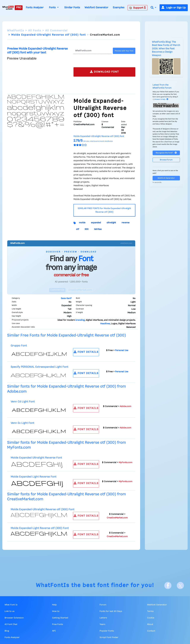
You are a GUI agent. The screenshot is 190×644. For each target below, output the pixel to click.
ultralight (111, 223)
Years (102, 624)
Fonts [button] (53, 8)
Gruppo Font (19, 346)
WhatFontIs (16, 31)
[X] (180, 585)
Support (137, 8)
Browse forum (166, 160)
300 (87, 229)
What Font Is (11, 605)
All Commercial (56, 31)
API (54, 631)
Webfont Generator (96, 8)
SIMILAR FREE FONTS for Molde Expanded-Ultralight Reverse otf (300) (104, 210)
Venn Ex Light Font (22, 423)
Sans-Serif (66, 298)
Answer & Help (161, 99)
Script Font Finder (109, 637)
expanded (96, 223)
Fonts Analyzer (35, 8)
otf (77, 229)
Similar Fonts (72, 8)
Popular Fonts (107, 631)
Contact (151, 631)
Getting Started (60, 618)
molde (82, 223)
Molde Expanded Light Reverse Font (34, 477)
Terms (150, 611)
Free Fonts (58, 624)
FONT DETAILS (86, 352)
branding (80, 320)
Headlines (105, 324)
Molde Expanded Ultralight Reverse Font (36, 458)
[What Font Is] (8, 8)
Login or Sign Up (174, 8)
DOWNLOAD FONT (104, 72)
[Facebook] (168, 585)
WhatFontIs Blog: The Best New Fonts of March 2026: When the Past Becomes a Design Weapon (166, 49)
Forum (103, 605)
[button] (153, 8)
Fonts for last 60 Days (111, 611)
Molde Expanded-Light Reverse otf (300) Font (40, 528)
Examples (119, 8)
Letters (103, 618)
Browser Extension (14, 618)
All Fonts (35, 31)
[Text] (93, 51)
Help (54, 605)
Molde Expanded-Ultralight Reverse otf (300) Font (43, 509)
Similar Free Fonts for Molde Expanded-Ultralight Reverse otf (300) (66, 335)
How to (56, 611)
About (150, 624)
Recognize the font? (166, 153)
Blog (7, 631)
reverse (126, 223)
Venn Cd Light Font (23, 402)
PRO (19, 8)
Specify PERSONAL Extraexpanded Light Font (39, 367)
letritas (98, 229)
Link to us (9, 611)
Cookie (151, 618)
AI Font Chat (11, 624)
